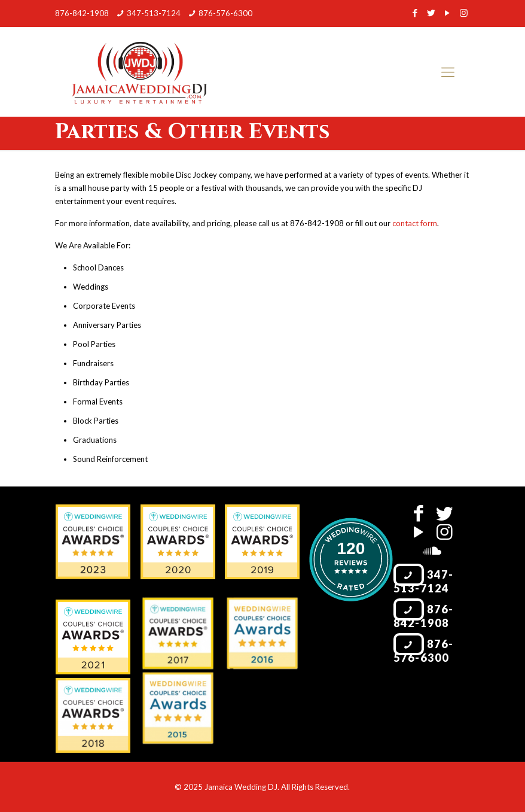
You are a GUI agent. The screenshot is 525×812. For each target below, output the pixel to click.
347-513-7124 (154, 13)
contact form (415, 223)
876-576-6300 (225, 13)
